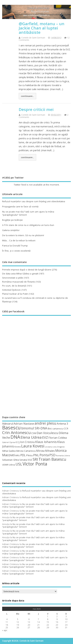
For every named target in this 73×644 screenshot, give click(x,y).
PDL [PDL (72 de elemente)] (23, 455)
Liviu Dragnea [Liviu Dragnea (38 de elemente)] (59, 447)
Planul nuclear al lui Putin (15, 294)
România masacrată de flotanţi (18, 282)
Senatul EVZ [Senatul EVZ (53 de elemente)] (26, 460)
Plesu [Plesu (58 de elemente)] (29, 455)
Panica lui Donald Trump (15, 246)
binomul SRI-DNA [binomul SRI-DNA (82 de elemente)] (34, 428)
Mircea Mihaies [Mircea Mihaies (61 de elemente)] (45, 451)
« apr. (5, 630)
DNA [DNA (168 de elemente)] (15, 437)
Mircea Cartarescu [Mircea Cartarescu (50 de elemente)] (26, 451)
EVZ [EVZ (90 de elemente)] (45, 437)
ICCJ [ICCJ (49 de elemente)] (18, 442)
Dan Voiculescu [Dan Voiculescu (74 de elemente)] (47, 433)
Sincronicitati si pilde (13, 278)
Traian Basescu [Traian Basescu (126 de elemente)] (52, 459)
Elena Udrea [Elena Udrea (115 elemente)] (31, 437)
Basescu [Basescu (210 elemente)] (11, 428)
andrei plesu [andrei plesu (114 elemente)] (45, 423)
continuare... (27, 96)
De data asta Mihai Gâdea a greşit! (20, 274)
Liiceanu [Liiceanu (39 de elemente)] (49, 447)
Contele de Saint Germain (33, 38)
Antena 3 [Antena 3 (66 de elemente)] (62, 424)
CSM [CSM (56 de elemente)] (34, 433)
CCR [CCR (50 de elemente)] (66, 428)
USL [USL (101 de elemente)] (19, 464)
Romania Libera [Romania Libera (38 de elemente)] (63, 456)
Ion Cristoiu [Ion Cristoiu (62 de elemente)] (27, 442)
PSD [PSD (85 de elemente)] (52, 455)
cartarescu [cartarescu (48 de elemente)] (58, 429)
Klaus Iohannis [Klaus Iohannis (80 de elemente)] (46, 442)
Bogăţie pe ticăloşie (12, 220)
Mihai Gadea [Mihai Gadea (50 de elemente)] (9, 451)
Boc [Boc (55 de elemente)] (50, 428)
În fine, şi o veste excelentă (16, 251)
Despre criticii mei (36, 109)
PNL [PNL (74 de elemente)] (36, 455)
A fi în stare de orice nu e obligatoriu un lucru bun (28, 225)
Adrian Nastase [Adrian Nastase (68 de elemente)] (24, 424)
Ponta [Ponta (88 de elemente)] (44, 455)
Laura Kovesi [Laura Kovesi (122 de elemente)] (33, 446)
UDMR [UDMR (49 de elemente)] (5, 465)
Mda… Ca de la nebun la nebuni (19, 240)
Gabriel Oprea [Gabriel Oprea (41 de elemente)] (9, 442)
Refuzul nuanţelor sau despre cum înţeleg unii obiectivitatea (34, 201)
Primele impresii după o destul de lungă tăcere (27, 270)
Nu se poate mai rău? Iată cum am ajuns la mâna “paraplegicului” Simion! (35, 505)
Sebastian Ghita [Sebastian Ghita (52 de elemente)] (11, 460)
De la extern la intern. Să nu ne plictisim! (23, 235)
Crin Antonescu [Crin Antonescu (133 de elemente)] (16, 432)
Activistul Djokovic (11, 290)
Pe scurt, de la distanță (14, 286)
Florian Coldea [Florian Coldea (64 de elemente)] (58, 438)
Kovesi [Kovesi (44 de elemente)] (18, 447)
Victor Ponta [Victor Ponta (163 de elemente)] (35, 464)
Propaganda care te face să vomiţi (20, 206)
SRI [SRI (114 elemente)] (35, 459)
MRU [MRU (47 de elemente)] (18, 455)
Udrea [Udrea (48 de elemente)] (12, 465)
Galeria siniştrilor (11, 230)
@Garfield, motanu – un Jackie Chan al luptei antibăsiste (42, 28)
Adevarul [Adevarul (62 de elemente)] (8, 424)
